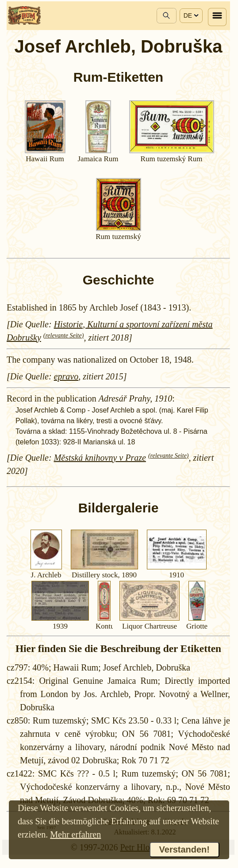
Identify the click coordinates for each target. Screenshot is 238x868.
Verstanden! (184, 849)
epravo (66, 376)
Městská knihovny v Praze (100, 458)
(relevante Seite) (64, 335)
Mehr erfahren (75, 834)
